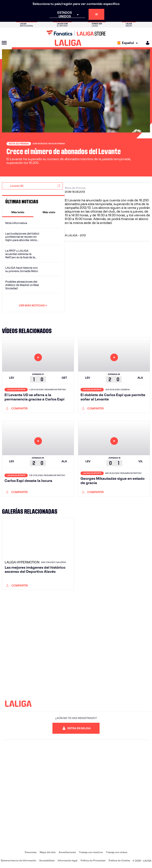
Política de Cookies (119, 860)
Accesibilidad (47, 860)
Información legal (68, 860)
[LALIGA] (68, 43)
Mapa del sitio (48, 852)
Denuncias (31, 852)
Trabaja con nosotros (91, 852)
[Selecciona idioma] (129, 43)
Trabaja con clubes (117, 852)
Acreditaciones (67, 852)
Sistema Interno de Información (18, 860)
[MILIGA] (146, 43)
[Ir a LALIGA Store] (76, 33)
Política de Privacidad (93, 860)
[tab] (18, 212)
